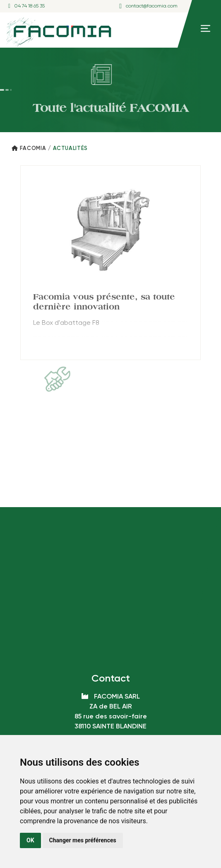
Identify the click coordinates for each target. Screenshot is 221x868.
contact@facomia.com (152, 6)
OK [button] (30, 840)
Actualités (71, 149)
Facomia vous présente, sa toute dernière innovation (104, 302)
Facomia (33, 149)
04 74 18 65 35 (30, 6)
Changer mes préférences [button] (83, 840)
